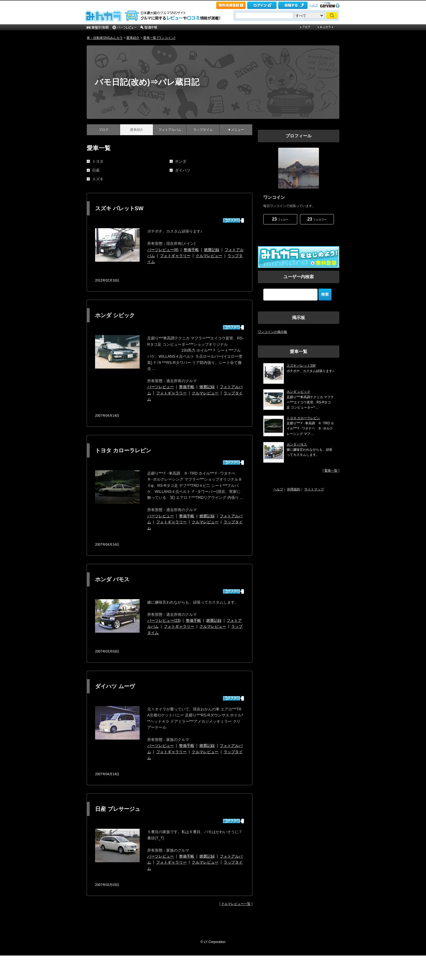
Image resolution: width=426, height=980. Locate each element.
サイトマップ (314, 489)
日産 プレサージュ (118, 809)
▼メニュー (236, 130)
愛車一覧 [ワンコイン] (159, 38)
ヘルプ (314, 5)
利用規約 (294, 489)
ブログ (104, 130)
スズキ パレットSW (119, 208)
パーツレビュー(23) (164, 620)
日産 (96, 170)
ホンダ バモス (112, 579)
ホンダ (181, 161)
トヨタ (98, 161)
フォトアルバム (170, 130)
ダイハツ (183, 170)
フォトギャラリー (175, 256)
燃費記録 (212, 250)
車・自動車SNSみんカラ (105, 38)
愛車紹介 (133, 38)
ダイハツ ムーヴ (115, 686)
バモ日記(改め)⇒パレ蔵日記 (151, 82)
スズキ (98, 179)
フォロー (280, 219)
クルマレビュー (209, 256)
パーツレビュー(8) (163, 250)
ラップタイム (203, 130)
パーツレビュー (161, 387)
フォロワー (317, 219)
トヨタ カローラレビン (123, 450)
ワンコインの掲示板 (272, 332)
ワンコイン (274, 197)
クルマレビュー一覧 (236, 904)
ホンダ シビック (115, 315)
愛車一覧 (331, 471)
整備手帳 (191, 250)
